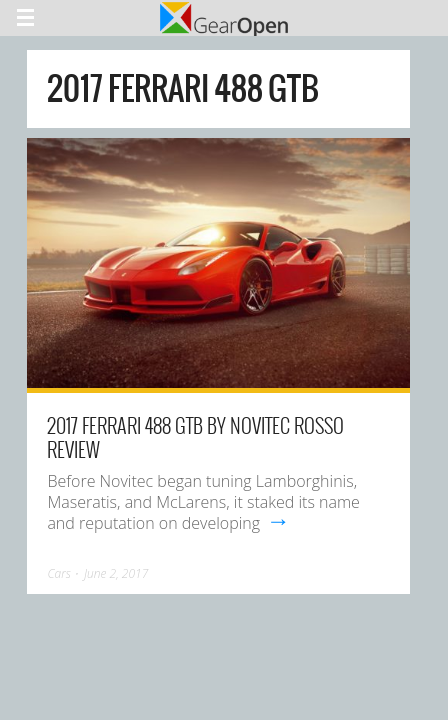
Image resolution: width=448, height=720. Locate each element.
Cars (58, 573)
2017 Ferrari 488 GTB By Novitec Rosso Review (195, 437)
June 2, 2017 (116, 573)
